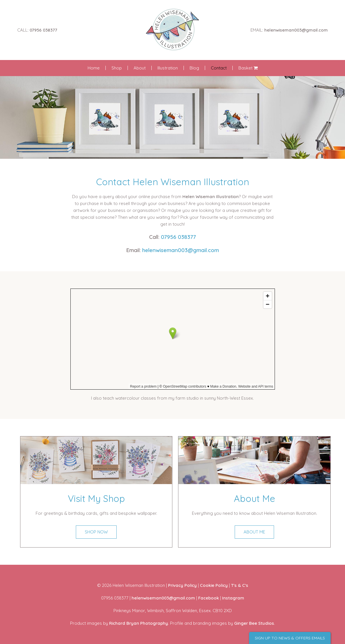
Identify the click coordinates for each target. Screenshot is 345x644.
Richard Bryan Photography (139, 623)
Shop (117, 68)
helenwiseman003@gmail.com (296, 30)
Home (94, 68)
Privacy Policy (182, 585)
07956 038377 (43, 30)
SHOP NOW (96, 532)
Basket (248, 68)
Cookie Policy (214, 585)
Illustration (168, 68)
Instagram (233, 598)
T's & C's (240, 585)
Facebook (209, 598)
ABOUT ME (254, 532)
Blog (194, 68)
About (140, 68)
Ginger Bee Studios (254, 623)
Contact (219, 68)
